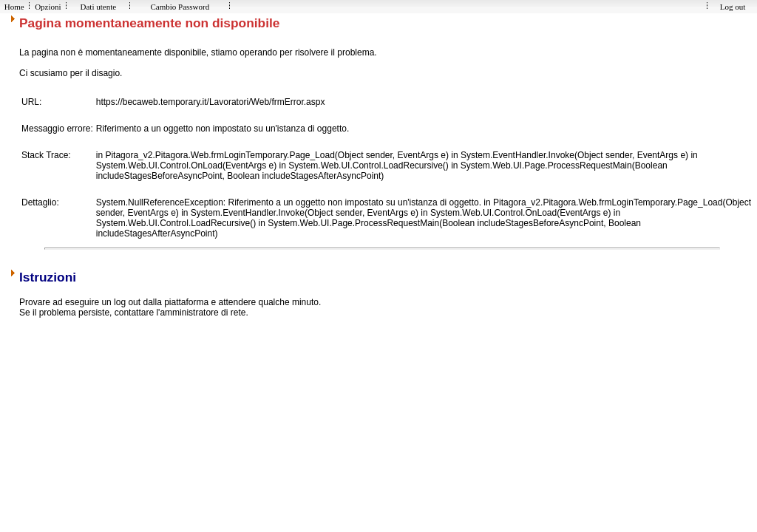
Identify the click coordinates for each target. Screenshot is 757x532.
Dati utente (98, 7)
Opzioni (48, 7)
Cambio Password (180, 7)
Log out (733, 7)
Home (14, 7)
